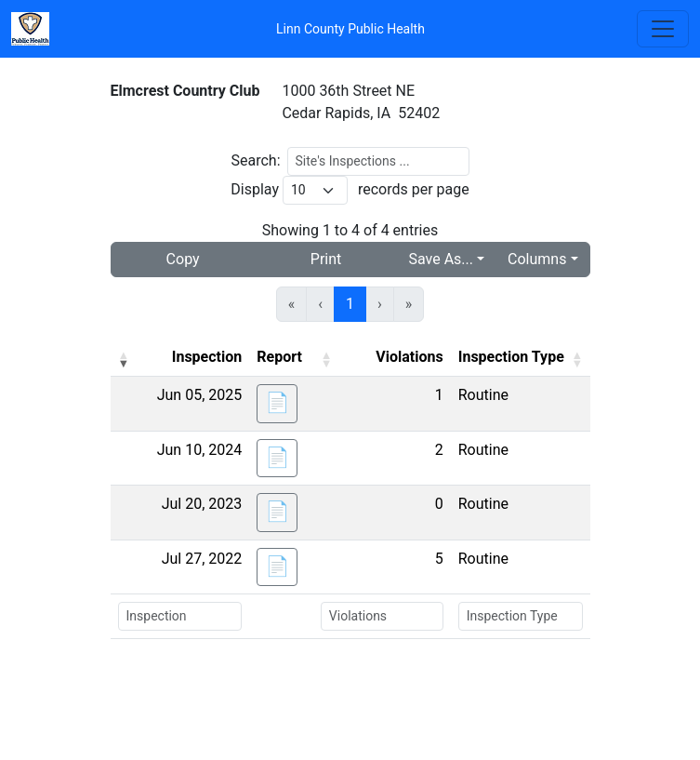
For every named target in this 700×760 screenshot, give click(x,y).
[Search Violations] (382, 616)
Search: (255, 160)
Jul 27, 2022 (202, 559)
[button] (124, 359)
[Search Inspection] (180, 616)
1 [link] (350, 304)
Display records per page (350, 190)
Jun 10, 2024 (200, 450)
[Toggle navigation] (663, 29)
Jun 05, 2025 (200, 395)
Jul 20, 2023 (202, 504)
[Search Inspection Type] (521, 616)
